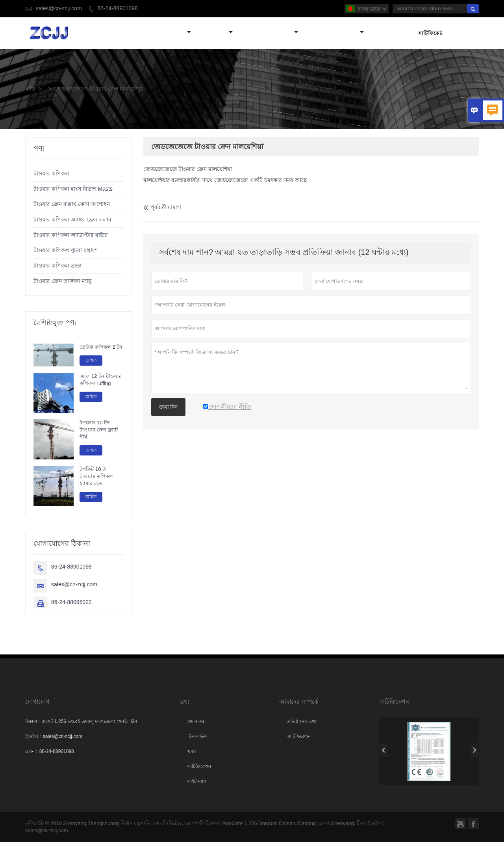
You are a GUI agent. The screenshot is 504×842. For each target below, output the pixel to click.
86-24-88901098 (118, 8)
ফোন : (31, 751)
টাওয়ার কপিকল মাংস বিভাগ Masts (73, 189)
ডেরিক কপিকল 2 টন (101, 347)
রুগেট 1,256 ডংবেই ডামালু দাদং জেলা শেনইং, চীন (90, 721)
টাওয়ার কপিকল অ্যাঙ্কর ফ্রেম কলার (72, 220)
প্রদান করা (196, 721)
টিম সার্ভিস (197, 736)
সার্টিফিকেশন (199, 766)
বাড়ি (30, 89)
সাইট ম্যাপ (197, 781)
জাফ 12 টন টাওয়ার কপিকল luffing (100, 380)
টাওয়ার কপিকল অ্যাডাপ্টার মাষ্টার (71, 235)
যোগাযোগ (37, 702)
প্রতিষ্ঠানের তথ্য (302, 721)
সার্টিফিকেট (430, 33)
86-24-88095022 (71, 602)
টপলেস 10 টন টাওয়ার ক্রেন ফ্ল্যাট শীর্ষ (98, 430)
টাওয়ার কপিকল (51, 174)
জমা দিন (169, 407)
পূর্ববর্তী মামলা (162, 207)
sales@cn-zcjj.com (59, 8)
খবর (192, 751)
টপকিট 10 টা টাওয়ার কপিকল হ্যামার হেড (96, 476)
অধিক (91, 361)
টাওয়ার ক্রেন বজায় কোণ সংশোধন (72, 204)
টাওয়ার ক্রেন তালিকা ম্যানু (62, 281)
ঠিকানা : (32, 721)
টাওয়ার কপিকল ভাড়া (57, 266)
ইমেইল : (33, 736)
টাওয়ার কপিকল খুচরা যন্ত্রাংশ (66, 250)
